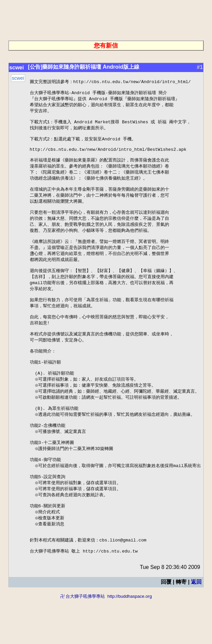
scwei (16, 68)
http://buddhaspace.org (129, 641)
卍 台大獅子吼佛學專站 (83, 641)
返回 (197, 626)
